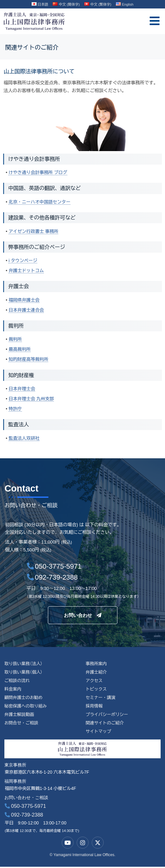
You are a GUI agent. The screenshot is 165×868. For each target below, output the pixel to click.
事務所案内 (96, 663)
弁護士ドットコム (27, 270)
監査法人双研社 (24, 437)
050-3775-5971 (25, 807)
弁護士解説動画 (20, 715)
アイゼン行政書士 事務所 (34, 231)
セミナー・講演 (101, 697)
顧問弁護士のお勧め (24, 697)
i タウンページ (23, 260)
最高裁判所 (20, 349)
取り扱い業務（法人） (24, 663)
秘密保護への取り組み (26, 706)
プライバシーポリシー (107, 715)
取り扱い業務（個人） (24, 671)
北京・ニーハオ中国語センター (40, 202)
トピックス (96, 689)
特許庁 (15, 408)
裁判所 (15, 339)
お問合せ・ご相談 (22, 723)
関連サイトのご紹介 (105, 723)
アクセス (94, 680)
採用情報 (94, 706)
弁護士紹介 (96, 671)
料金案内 (13, 689)
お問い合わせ (83, 614)
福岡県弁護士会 (24, 299)
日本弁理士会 (22, 388)
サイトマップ (99, 732)
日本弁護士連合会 (27, 309)
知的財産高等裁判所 (29, 359)
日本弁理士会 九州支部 (32, 398)
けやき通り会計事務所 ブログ (39, 172)
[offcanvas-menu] (155, 21)
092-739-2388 (24, 816)
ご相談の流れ (18, 680)
